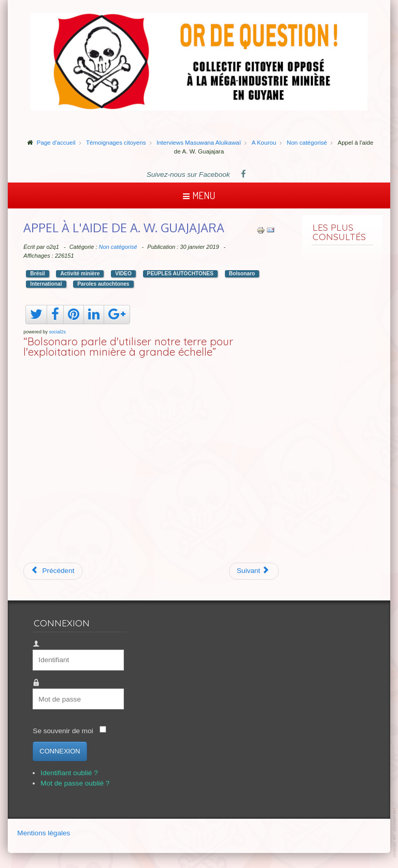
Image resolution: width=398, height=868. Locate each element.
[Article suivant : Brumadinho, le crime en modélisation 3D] (254, 571)
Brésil (37, 274)
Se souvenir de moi (63, 731)
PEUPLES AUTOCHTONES (180, 274)
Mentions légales (44, 833)
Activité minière (80, 274)
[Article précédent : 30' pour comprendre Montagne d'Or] (53, 571)
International (46, 284)
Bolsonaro (242, 274)
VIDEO (123, 274)
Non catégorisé (118, 247)
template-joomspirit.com (395, 832)
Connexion (60, 751)
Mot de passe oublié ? (75, 783)
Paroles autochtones (103, 284)
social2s (57, 332)
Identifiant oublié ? (69, 773)
